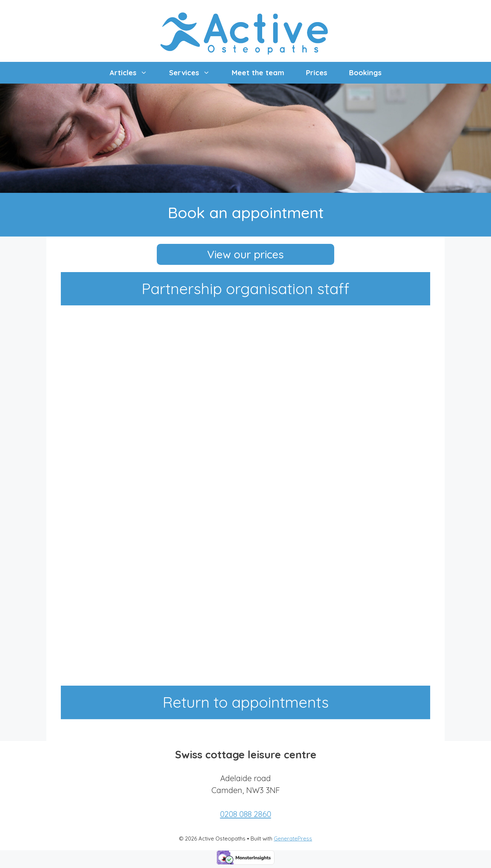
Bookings (365, 73)
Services (195, 73)
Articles (134, 73)
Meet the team (258, 73)
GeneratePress (293, 839)
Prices (317, 73)
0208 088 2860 (246, 814)
